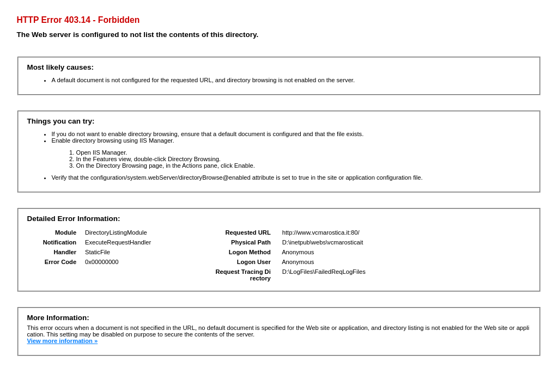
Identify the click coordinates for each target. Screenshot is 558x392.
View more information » (62, 341)
